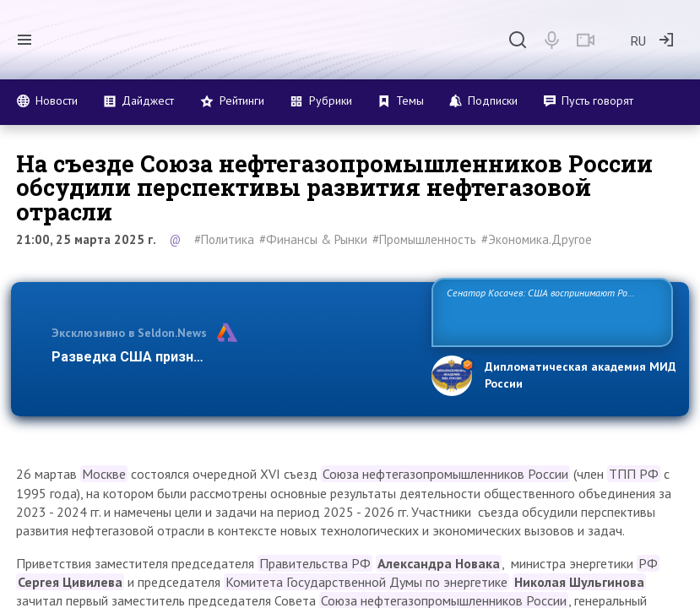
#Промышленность (424, 239)
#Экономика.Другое (537, 239)
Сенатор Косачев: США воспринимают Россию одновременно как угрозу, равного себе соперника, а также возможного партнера (547, 311)
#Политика (224, 239)
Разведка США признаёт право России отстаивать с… (231, 357)
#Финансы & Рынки (313, 239)
